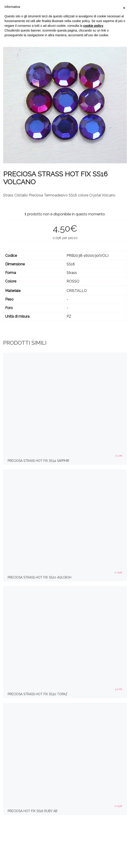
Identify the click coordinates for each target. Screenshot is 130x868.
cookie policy (93, 26)
